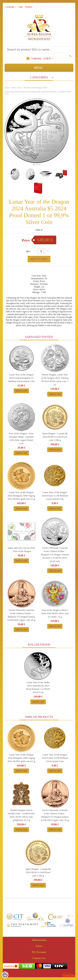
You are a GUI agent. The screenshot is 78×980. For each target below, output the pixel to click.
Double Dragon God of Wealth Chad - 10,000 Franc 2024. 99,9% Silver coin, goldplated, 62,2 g (21, 815)
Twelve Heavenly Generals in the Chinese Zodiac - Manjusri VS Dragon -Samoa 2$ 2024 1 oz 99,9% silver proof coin (55, 554)
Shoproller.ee (69, 975)
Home (7, 88)
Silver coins (16, 88)
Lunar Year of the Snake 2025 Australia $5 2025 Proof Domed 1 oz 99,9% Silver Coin (38, 687)
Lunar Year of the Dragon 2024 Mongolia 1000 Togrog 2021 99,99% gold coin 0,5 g (21, 496)
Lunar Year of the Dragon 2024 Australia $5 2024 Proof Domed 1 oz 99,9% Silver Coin (38, 93)
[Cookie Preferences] (5, 975)
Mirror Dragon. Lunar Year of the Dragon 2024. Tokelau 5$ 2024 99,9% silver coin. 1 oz (55, 380)
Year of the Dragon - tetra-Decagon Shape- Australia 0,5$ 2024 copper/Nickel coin (21, 438)
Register (29, 7)
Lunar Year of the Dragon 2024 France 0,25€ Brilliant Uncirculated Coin (55, 496)
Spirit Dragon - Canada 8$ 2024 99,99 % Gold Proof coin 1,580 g (55, 437)
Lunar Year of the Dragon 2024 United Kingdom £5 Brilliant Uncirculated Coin (21, 378)
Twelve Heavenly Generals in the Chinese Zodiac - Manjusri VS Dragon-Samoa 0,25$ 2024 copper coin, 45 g (21, 615)
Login (21, 7)
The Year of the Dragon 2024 (35, 88)
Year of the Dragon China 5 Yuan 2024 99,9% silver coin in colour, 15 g (55, 613)
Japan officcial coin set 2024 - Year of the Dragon (21, 550)
